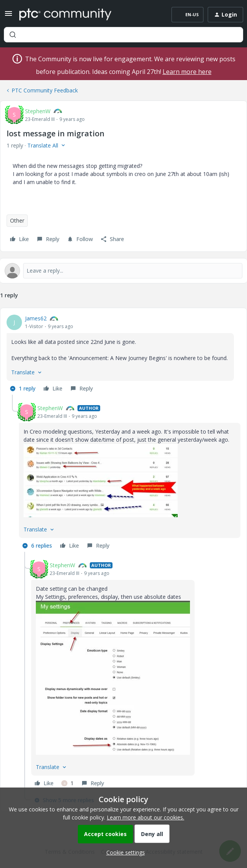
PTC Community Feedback (45, 90)
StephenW (38, 111)
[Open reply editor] (123, 271)
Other (17, 220)
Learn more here (187, 72)
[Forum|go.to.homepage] (65, 15)
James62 (36, 318)
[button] (8, 16)
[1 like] (67, 783)
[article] (123, 354)
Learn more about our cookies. (145, 817)
